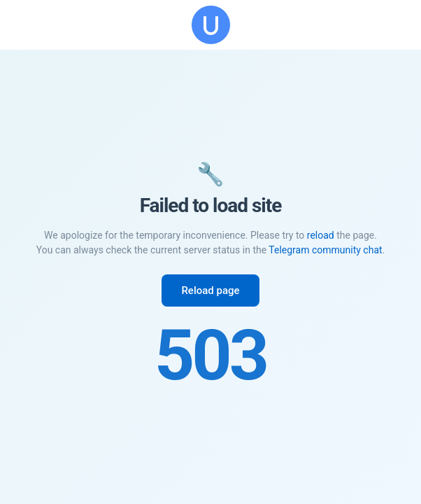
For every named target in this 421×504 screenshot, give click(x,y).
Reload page (210, 290)
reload (321, 235)
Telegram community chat (325, 250)
